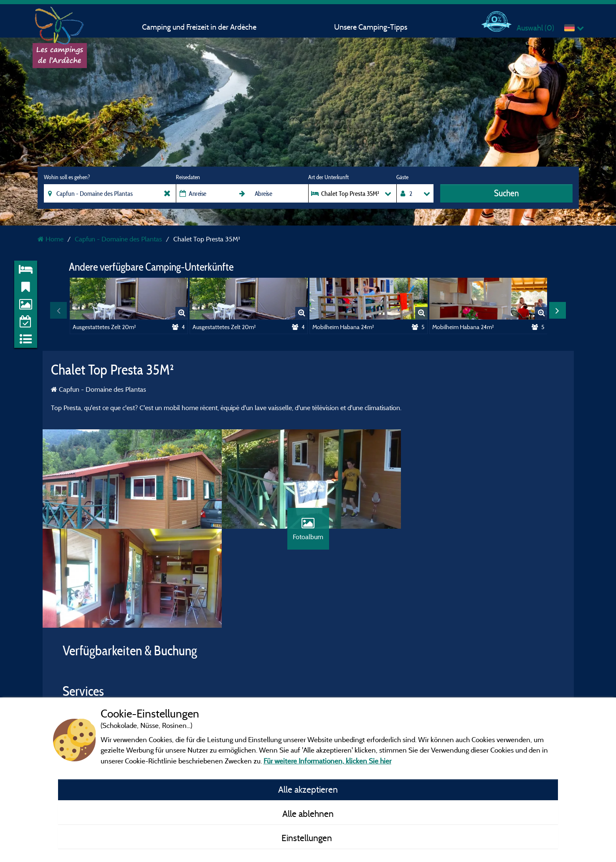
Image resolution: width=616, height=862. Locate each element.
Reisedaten (188, 177)
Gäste (402, 177)
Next (558, 310)
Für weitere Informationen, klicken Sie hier (327, 761)
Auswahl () (535, 28)
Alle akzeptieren (308, 789)
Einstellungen (308, 838)
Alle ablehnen (308, 814)
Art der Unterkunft (328, 177)
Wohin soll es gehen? (67, 177)
